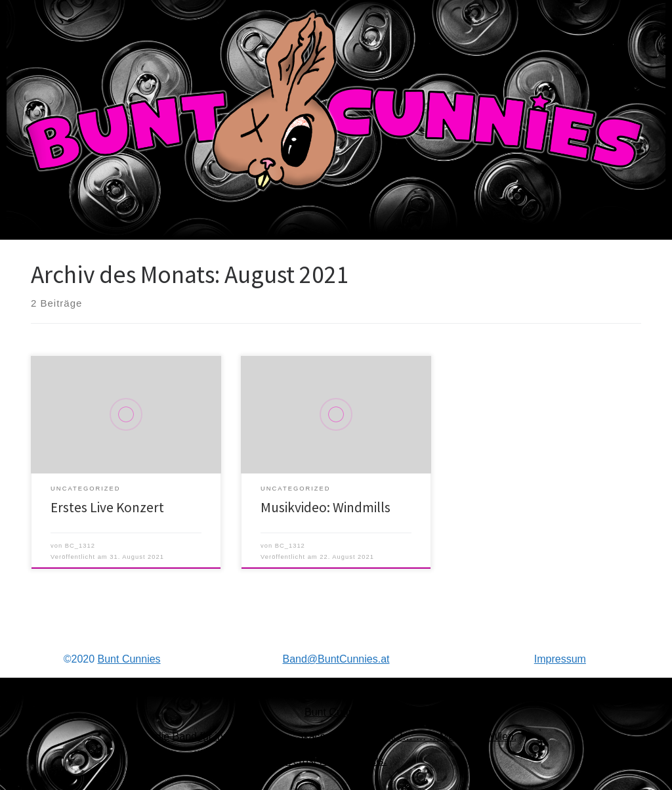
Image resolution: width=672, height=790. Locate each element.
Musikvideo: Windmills (325, 507)
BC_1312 (80, 546)
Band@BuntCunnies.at (336, 659)
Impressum (560, 659)
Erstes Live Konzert (107, 507)
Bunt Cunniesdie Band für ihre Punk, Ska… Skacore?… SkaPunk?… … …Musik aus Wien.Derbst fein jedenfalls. (336, 736)
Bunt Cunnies (129, 659)
